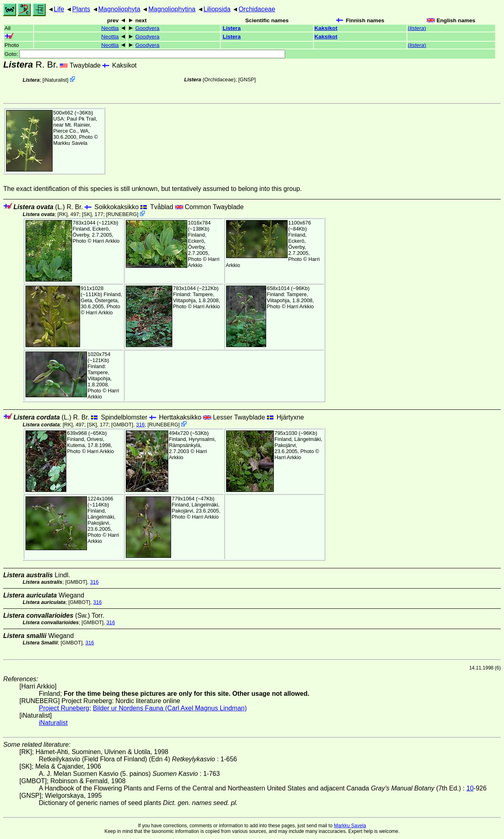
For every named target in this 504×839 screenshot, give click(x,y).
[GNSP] (247, 79)
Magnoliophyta (119, 9)
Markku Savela (350, 826)
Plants (81, 9)
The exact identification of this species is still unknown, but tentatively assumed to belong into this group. (152, 189)
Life (59, 9)
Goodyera (147, 28)
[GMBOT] (122, 425)
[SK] (87, 214)
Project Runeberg (64, 708)
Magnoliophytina (172, 9)
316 (140, 425)
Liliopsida (217, 9)
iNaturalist (56, 80)
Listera (232, 28)
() (417, 28)
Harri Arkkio (106, 241)
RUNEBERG (122, 214)
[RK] (62, 214)
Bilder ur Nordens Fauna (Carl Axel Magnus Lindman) (170, 708)
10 (470, 788)
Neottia (110, 28)
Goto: (145, 54)
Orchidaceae (257, 9)
